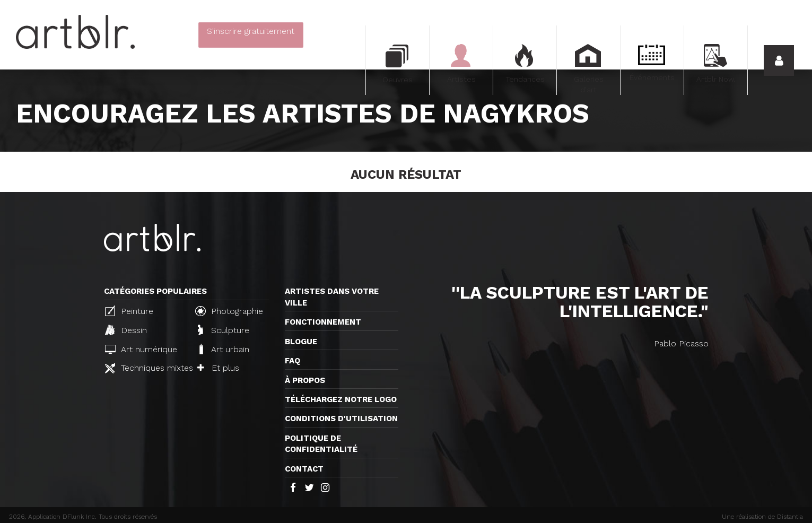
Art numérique (141, 349)
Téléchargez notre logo (341, 399)
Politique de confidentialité (321, 444)
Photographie (229, 311)
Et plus (218, 368)
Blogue (301, 342)
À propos (305, 380)
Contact (304, 469)
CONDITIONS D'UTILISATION (341, 419)
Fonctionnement (323, 322)
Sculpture (224, 330)
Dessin (126, 330)
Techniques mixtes (146, 368)
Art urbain (223, 349)
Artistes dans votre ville (332, 297)
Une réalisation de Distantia (762, 517)
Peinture (129, 311)
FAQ (293, 361)
